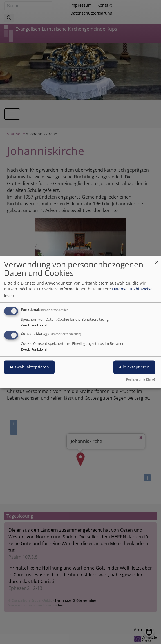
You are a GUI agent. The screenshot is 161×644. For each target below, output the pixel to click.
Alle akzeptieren (134, 367)
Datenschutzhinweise (132, 289)
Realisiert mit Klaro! (140, 379)
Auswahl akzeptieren (29, 367)
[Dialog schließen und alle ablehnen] (157, 260)
